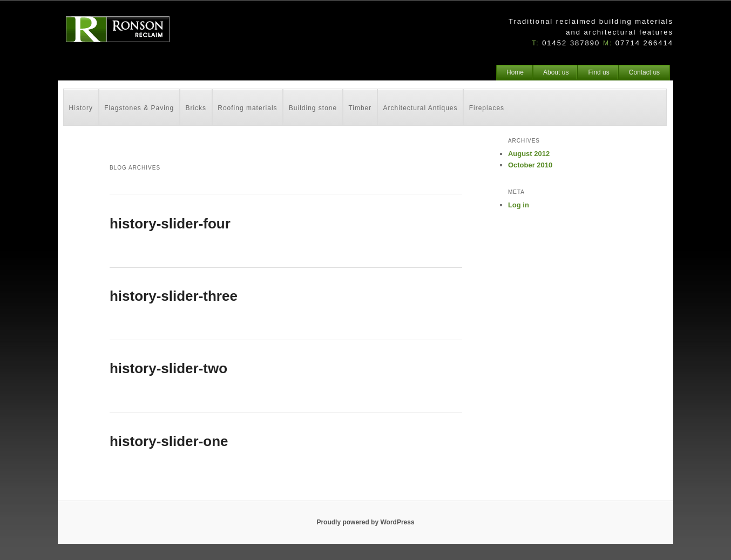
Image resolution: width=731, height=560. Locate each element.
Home (515, 72)
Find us (598, 72)
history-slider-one (169, 441)
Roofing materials (247, 108)
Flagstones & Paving (139, 108)
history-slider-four (170, 224)
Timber (360, 108)
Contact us (644, 72)
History (81, 108)
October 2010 (530, 165)
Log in (519, 205)
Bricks (196, 108)
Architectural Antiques (420, 108)
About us (556, 72)
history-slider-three (174, 296)
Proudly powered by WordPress (365, 522)
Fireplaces (487, 108)
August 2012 (529, 154)
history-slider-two (168, 368)
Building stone (313, 108)
